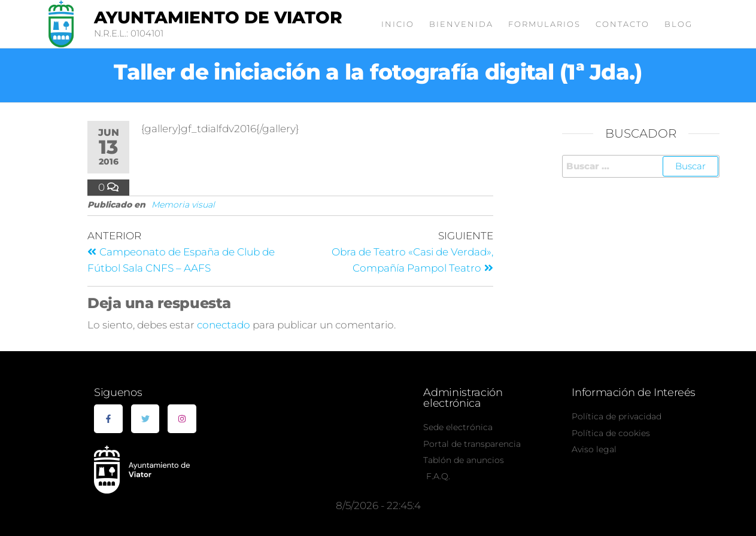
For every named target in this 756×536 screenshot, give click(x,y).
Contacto (623, 24)
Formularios (544, 24)
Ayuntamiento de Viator (218, 17)
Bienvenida (461, 24)
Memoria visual (183, 205)
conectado (224, 325)
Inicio (398, 24)
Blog (678, 24)
